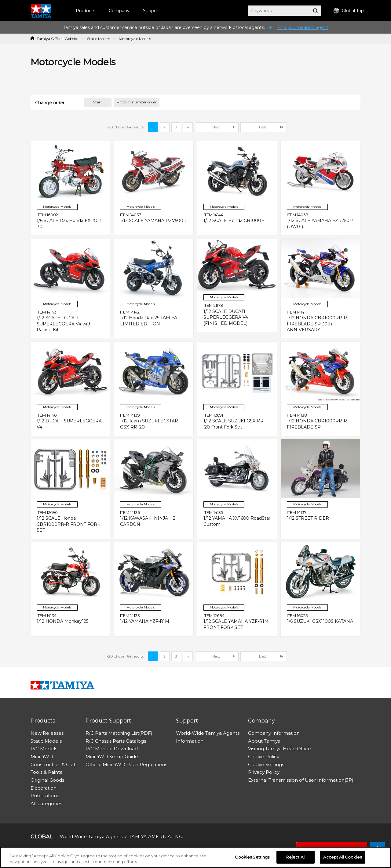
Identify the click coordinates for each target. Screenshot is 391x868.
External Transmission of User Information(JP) (301, 780)
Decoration (44, 788)
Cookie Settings (266, 764)
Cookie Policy (264, 757)
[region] (195, 857)
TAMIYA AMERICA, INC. (156, 837)
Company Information (274, 733)
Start (98, 102)
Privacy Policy (264, 772)
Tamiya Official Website (57, 39)
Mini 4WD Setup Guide (112, 757)
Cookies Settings (252, 857)
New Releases (47, 733)
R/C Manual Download (112, 749)
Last (263, 127)
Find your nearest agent (303, 27)
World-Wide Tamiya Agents (208, 733)
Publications (45, 796)
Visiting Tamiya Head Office (280, 749)
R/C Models (44, 749)
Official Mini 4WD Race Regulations (126, 764)
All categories (46, 803)
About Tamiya (264, 741)
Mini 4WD (42, 757)
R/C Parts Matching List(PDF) (119, 733)
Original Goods (47, 780)
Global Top (349, 11)
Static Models (99, 39)
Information (190, 741)
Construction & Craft (54, 764)
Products (86, 11)
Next (216, 127)
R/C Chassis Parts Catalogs (116, 741)
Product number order (137, 102)
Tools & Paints (46, 772)
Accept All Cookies (342, 857)
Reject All (296, 857)
